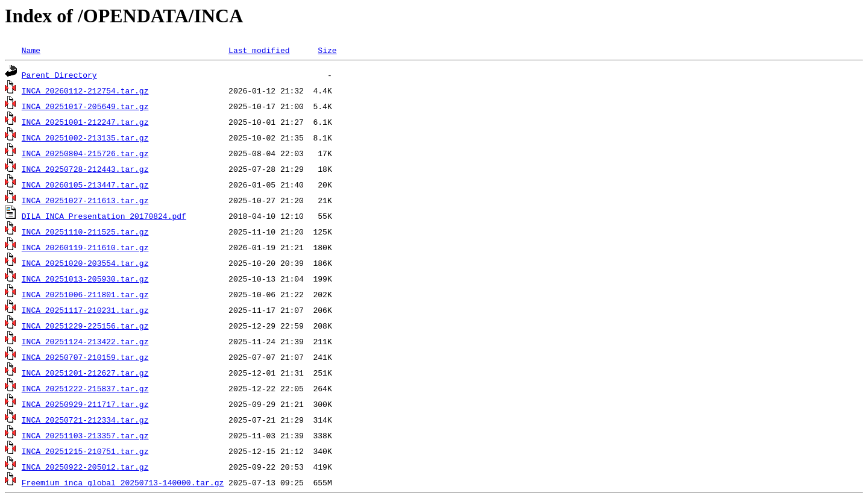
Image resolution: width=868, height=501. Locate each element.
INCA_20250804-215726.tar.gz (85, 153)
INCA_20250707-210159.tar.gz (85, 357)
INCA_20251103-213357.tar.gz (85, 435)
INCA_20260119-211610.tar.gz (85, 247)
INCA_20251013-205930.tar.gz (85, 279)
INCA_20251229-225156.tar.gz (85, 326)
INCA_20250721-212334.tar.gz (85, 420)
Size (327, 50)
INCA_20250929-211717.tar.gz (85, 404)
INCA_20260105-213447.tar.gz (85, 184)
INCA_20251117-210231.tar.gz (85, 310)
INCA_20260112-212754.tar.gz (85, 90)
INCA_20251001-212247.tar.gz (85, 122)
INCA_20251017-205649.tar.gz (85, 106)
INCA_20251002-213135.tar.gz (85, 137)
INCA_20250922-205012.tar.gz (85, 467)
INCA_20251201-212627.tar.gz (85, 373)
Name (31, 50)
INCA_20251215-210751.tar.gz (85, 451)
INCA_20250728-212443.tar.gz (85, 169)
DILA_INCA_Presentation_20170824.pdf (104, 216)
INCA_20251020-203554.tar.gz (85, 263)
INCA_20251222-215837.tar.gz (85, 388)
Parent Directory (59, 75)
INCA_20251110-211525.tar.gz (85, 232)
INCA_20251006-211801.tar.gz (85, 294)
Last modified (259, 50)
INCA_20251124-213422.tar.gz (85, 341)
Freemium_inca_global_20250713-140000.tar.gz (123, 482)
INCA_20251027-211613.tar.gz (85, 200)
